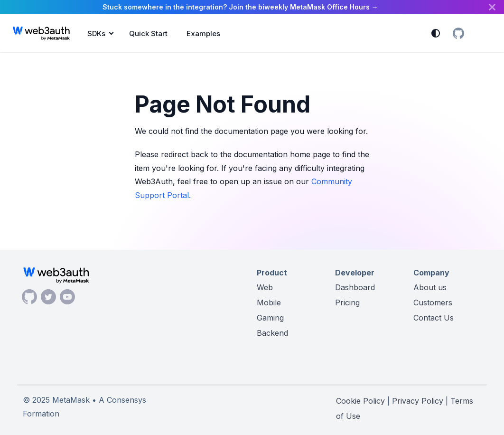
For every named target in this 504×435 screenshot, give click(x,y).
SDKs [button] (96, 33)
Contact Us (434, 318)
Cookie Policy (360, 401)
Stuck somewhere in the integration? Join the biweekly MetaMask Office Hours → (240, 7)
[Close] (492, 7)
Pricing (347, 303)
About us (430, 287)
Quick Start (148, 33)
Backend (272, 333)
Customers (433, 303)
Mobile (269, 303)
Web (265, 287)
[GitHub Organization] (458, 33)
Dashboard (355, 287)
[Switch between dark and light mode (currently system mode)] (436, 33)
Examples (203, 33)
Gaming (270, 318)
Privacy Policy (418, 401)
